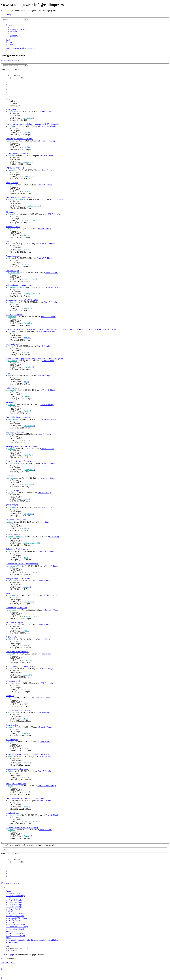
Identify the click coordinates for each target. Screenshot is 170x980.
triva (10, 258)
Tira (10, 712)
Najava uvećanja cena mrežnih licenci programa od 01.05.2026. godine (33, 124)
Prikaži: (11, 845)
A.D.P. (10, 434)
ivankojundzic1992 (15, 287)
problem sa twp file (13, 388)
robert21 (11, 742)
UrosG (11, 185)
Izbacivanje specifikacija (15, 315)
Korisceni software (13, 534)
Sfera (10, 346)
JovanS (11, 229)
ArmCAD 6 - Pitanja (57, 199)
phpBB (13, 955)
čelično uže (10, 696)
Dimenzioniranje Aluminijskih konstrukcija (22, 564)
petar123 (11, 654)
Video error (10, 476)
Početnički (10, 403)
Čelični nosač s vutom (14, 637)
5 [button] (6, 89)
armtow (11, 243)
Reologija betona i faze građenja (18, 578)
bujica (10, 493)
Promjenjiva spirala (13, 256)
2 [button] (6, 82)
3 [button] (6, 84)
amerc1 (11, 756)
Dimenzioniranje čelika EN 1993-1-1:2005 (22, 300)
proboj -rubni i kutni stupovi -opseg (19, 285)
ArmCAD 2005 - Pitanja (47, 786)
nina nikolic (13, 361)
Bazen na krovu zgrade (14, 622)
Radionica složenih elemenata (17, 549)
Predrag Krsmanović (16, 199)
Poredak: (28, 845)
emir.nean (12, 155)
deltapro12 (12, 390)
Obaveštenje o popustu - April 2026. (19, 139)
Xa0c (10, 771)
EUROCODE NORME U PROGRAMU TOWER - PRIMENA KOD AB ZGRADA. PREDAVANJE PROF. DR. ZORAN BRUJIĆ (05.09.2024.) (61, 329)
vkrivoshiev (13, 478)
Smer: (46, 845)
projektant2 (12, 112)
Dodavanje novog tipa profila (17, 153)
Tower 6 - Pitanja (49, 390)
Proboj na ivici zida (13, 227)
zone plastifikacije (13, 344)
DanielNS (12, 449)
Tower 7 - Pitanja (44, 434)
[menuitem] (18, 29)
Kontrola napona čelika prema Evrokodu (21, 666)
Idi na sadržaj (6, 14)
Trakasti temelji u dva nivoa (16, 608)
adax (10, 375)
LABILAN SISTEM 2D (15, 168)
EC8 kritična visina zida (15, 432)
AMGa (11, 625)
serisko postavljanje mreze (16, 784)
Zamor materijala (12, 271)
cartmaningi (13, 170)
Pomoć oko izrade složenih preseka (19, 197)
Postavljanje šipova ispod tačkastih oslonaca (22, 447)
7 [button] (6, 93)
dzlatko (11, 581)
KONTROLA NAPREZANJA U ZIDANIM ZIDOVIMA (27, 754)
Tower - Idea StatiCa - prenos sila (18, 417)
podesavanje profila (13, 681)
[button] (6, 73)
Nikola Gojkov (14, 214)
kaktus (11, 727)
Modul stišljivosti (12, 813)
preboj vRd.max (12, 183)
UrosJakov (12, 317)
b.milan (11, 126)
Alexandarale (13, 419)
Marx (10, 551)
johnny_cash (13, 463)
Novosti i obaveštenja (47, 126)
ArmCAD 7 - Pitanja (52, 214)
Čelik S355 (10, 373)
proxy (8, 593)
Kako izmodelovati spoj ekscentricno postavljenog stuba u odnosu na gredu (34, 359)
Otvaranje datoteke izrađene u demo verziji (22, 828)
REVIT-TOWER (12, 505)
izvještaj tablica (12, 109)
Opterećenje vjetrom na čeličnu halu (19, 461)
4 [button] (6, 86)
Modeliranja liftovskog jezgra (17, 769)
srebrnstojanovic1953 (16, 537)
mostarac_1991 (14, 273)
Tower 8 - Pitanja (48, 112)
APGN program (12, 740)
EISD (10, 698)
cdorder (9, 241)
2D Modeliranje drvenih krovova (18, 710)
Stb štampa (10, 212)
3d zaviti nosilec (12, 725)
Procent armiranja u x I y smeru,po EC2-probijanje (25, 798)
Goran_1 (11, 830)
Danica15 (12, 405)
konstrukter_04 (14, 610)
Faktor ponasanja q (13, 490)
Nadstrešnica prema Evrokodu (17, 652)
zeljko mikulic (13, 302)
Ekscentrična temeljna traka (16, 520)
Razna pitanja (54, 537)
